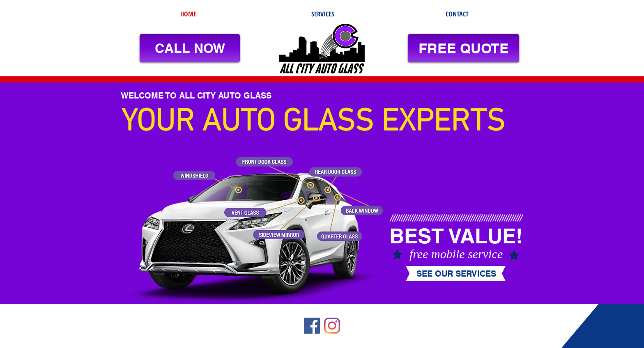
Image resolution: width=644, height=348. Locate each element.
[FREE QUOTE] (463, 48)
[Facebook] (312, 326)
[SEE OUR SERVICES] (456, 274)
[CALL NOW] (190, 48)
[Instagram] (332, 326)
